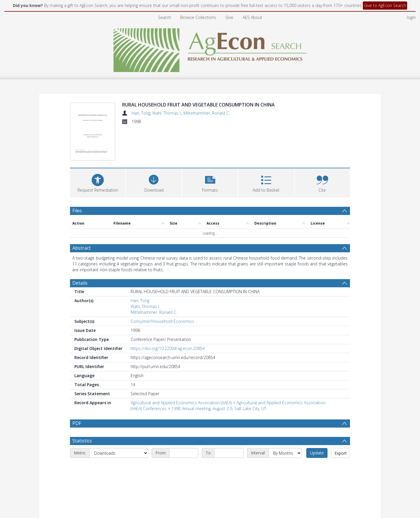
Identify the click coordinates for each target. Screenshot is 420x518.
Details (80, 283)
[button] (210, 182)
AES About (252, 17)
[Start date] (184, 467)
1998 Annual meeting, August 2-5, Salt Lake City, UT (219, 408)
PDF (77, 423)
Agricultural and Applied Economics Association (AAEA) (181, 403)
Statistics (82, 455)
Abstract (82, 248)
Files (77, 211)
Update (317, 467)
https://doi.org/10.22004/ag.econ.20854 (168, 348)
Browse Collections (198, 17)
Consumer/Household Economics (162, 321)
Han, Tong (141, 113)
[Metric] (119, 467)
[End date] (229, 467)
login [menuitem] (411, 17)
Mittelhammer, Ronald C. (207, 113)
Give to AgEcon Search (385, 5)
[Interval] (285, 467)
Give (229, 17)
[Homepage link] (210, 49)
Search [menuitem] (164, 17)
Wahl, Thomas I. (167, 113)
